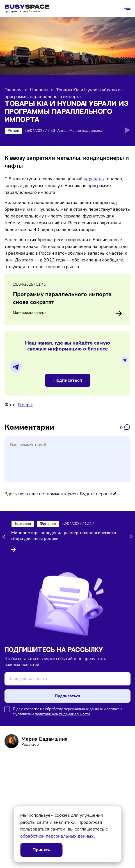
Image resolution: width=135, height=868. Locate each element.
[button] (5, 536)
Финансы (48, 524)
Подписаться (68, 380)
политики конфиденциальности (62, 714)
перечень (94, 179)
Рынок (13, 131)
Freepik (25, 405)
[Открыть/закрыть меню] (127, 9)
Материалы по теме (67, 313)
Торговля (23, 524)
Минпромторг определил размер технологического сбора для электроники (64, 536)
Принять (41, 850)
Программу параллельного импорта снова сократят (62, 298)
